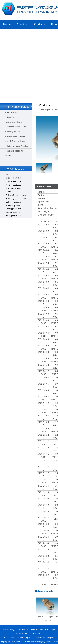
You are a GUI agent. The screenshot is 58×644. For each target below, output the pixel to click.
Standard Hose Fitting (15, 151)
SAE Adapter (12, 112)
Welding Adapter (13, 132)
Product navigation (10, 630)
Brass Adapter (12, 117)
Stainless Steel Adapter (16, 127)
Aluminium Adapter (14, 122)
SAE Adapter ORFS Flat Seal (31, 630)
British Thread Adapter (16, 136)
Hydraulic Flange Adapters (17, 146)
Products (39, 24)
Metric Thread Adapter (16, 141)
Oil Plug (10, 156)
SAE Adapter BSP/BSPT (32, 634)
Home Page (44, 110)
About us (22, 24)
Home (7, 24)
